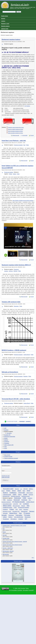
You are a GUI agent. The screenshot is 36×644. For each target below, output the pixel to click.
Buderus (5, 493)
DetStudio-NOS (6, 496)
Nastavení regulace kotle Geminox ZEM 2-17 (16, 265)
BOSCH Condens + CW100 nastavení (14, 350)
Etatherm (6, 440)
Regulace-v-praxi (7, 511)
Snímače (5, 513)
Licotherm (26, 504)
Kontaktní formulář (8, 457)
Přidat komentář (16, 135)
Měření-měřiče (7, 506)
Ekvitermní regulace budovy (11, 40)
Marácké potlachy (5, 26)
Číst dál (32, 135)
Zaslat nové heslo (6, 477)
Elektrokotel (18, 498)
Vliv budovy (9, 433)
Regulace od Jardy (20, 4)
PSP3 (21, 509)
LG (20, 504)
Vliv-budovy (14, 519)
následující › (22, 422)
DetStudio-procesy (26, 496)
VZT (26, 519)
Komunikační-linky (7, 504)
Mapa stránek (7, 455)
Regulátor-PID (16, 511)
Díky (4, 529)
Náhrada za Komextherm (10, 372)
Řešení (4, 532)
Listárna (3, 21)
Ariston (8, 491)
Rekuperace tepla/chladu (10, 437)
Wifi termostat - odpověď (8, 551)
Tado (20, 513)
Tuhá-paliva (19, 515)
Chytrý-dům (22, 493)
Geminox (11, 271)
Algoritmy (17, 489)
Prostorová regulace (18, 145)
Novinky (3, 19)
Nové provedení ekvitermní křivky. (15, 131)
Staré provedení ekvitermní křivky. (15, 133)
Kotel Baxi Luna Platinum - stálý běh (14, 141)
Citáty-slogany (30, 493)
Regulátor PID (7, 435)
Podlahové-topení (8, 507)
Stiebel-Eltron (13, 513)
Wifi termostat (6, 554)
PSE (17, 509)
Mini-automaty (16, 506)
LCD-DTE (15, 504)
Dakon (20, 495)
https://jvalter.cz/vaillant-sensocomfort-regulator (23, 201)
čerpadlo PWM (6, 538)
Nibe (28, 506)
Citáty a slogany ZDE (9, 445)
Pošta (27, 145)
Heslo (3, 471)
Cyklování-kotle (7, 495)
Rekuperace (24, 511)
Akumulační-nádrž (8, 489)
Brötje (28, 491)
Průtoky (10, 174)
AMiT (5, 428)
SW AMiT (5, 535)
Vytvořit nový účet (6, 476)
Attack (19, 491)
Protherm (5, 509)
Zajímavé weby (5, 29)
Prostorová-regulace (24, 507)
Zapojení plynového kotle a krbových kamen (12, 545)
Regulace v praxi (5, 24)
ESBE (24, 498)
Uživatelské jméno (6, 466)
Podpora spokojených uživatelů (11, 458)
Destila (25, 495)
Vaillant (15, 174)
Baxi (24, 145)
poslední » (28, 422)
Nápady (6, 438)
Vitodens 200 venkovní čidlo (11, 302)
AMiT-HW (25, 489)
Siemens (15, 271)
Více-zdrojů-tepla (19, 517)
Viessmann (16, 306)
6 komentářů (25, 135)
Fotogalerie (7, 443)
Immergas (24, 500)
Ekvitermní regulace (9, 44)
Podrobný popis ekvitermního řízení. (16, 128)
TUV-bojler (27, 515)
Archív (5, 448)
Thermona (11, 515)
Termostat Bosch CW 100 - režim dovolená (16, 399)
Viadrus (10, 517)
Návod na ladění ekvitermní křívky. (16, 129)
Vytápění (21, 519)
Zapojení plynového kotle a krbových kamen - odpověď (15, 542)
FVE (4, 500)
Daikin (15, 495)
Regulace (26, 376)
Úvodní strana (5, 16)
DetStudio (31, 495)
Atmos (14, 491)
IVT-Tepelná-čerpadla (18, 502)
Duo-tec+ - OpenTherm (8, 548)
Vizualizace (7, 442)
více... (33, 558)
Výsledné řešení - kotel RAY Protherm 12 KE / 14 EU (14, 526)
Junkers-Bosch (27, 355)
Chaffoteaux (13, 493)
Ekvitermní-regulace (8, 498)
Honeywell (17, 500)
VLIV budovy (27, 106)
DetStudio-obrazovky (15, 496)
